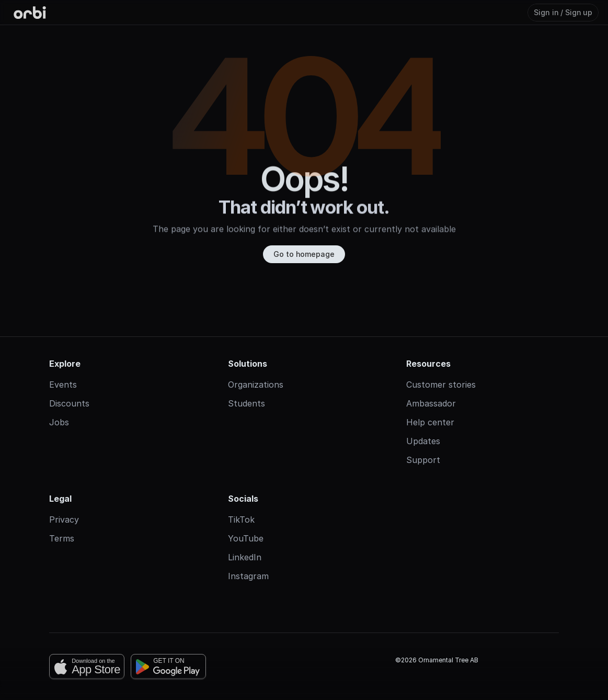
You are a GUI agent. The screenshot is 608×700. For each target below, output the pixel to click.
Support (423, 460)
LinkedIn (245, 557)
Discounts (69, 403)
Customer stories (441, 385)
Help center (430, 422)
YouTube (246, 538)
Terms (62, 538)
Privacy (64, 520)
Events (63, 385)
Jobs (59, 422)
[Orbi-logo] (30, 13)
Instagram (248, 576)
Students (246, 403)
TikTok (241, 520)
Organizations (256, 385)
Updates (423, 441)
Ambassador (431, 403)
